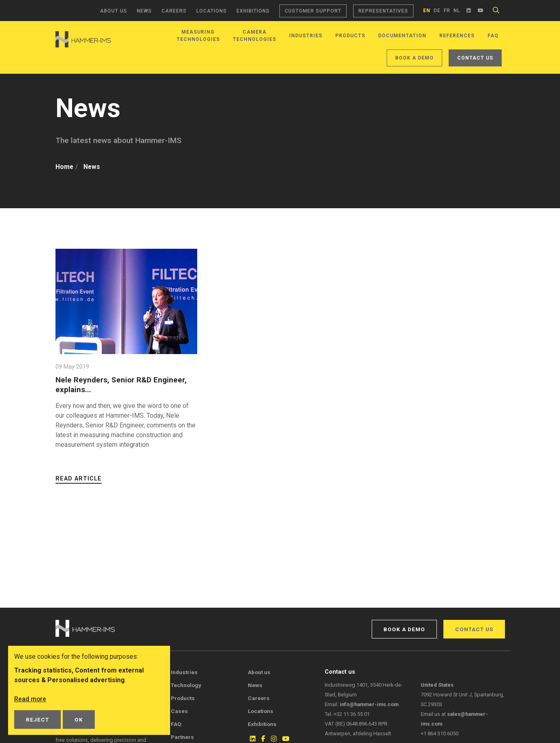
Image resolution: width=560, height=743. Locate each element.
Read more (30, 699)
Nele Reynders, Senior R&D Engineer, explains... (121, 385)
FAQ (493, 36)
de (437, 11)
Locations (212, 11)
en (427, 11)
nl (457, 11)
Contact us (475, 58)
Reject (37, 720)
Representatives (383, 11)
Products (350, 36)
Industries (306, 36)
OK (79, 720)
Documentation (402, 36)
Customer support (313, 11)
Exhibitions (253, 11)
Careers (174, 11)
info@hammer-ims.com (369, 704)
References (457, 36)
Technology (186, 685)
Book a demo (414, 58)
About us (114, 11)
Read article (79, 479)
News (144, 11)
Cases (179, 711)
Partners (182, 737)
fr (447, 11)
